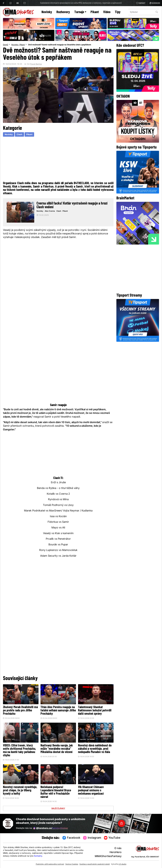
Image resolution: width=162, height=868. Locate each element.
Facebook (71, 838)
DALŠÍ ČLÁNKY (58, 809)
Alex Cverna (50, 211)
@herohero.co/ (51, 828)
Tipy (118, 12)
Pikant (95, 12)
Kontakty (38, 856)
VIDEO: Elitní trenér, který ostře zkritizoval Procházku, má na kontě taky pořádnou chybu (19, 751)
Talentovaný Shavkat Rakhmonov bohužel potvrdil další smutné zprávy (95, 711)
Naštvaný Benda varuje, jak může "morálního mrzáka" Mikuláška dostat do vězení (57, 749)
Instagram (92, 838)
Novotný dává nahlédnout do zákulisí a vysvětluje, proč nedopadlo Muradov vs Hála (95, 749)
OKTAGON (91, 740)
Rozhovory (63, 12)
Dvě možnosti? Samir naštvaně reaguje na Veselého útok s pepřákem (60, 45)
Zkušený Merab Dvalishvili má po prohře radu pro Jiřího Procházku (20, 711)
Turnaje (80, 12)
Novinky (47, 12)
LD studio (122, 864)
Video (107, 12)
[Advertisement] (58, 159)
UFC (13, 701)
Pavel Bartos (36, 64)
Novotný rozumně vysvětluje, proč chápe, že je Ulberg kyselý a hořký (20, 791)
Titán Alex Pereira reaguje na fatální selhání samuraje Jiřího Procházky (58, 711)
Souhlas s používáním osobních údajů (95, 864)
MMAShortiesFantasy (108, 856)
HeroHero (116, 852)
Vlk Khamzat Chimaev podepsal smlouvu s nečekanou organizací (91, 791)
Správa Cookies (72, 864)
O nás (118, 848)
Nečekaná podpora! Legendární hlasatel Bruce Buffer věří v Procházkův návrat (56, 792)
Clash (19, 135)
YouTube (112, 838)
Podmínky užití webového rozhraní (50, 864)
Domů (6, 45)
